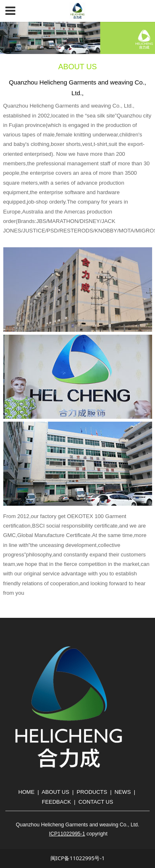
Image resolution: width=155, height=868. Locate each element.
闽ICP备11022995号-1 (77, 858)
